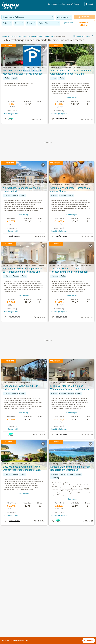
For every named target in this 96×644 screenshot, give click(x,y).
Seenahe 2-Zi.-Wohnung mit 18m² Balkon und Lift (21, 388)
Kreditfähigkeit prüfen (12, 114)
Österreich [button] (77, 4)
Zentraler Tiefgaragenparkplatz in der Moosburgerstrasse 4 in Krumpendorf (23, 72)
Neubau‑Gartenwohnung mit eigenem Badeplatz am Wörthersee (70, 468)
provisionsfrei (69, 23)
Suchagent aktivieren (84, 24)
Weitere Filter (49, 23)
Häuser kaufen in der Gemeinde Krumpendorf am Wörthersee (27, 601)
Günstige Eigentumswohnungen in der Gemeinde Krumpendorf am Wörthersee (34, 612)
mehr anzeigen (71, 97)
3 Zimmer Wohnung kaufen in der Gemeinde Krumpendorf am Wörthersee (32, 622)
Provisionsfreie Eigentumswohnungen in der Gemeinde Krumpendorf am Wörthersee (37, 596)
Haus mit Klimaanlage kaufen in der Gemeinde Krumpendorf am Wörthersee (33, 627)
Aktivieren (89, 640)
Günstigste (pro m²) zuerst (82, 36)
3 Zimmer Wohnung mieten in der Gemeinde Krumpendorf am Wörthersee (32, 617)
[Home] (10, 5)
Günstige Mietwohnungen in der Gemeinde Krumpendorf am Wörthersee (32, 606)
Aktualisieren (84, 17)
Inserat (89, 4)
